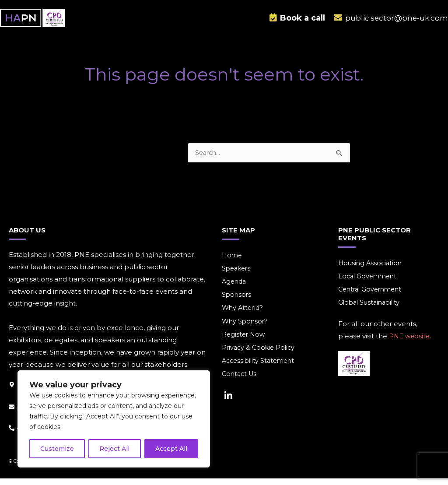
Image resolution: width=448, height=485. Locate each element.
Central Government (372, 296)
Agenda (235, 288)
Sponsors (237, 302)
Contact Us (240, 383)
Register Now (244, 343)
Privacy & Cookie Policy (260, 356)
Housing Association (371, 269)
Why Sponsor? (246, 329)
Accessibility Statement (260, 370)
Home (233, 261)
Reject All (114, 449)
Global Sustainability (371, 310)
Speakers (237, 275)
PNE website (410, 343)
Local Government (369, 283)
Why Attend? (244, 315)
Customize (57, 449)
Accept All (171, 449)
